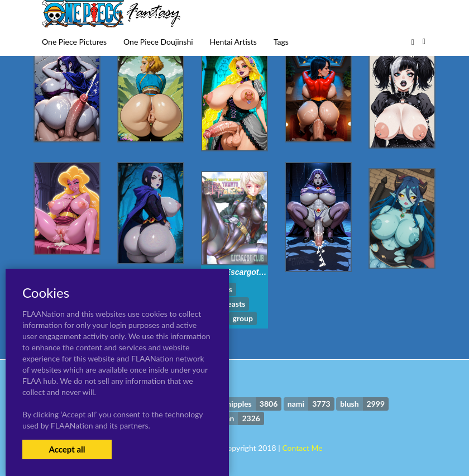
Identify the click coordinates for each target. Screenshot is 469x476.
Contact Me (302, 448)
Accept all (67, 449)
